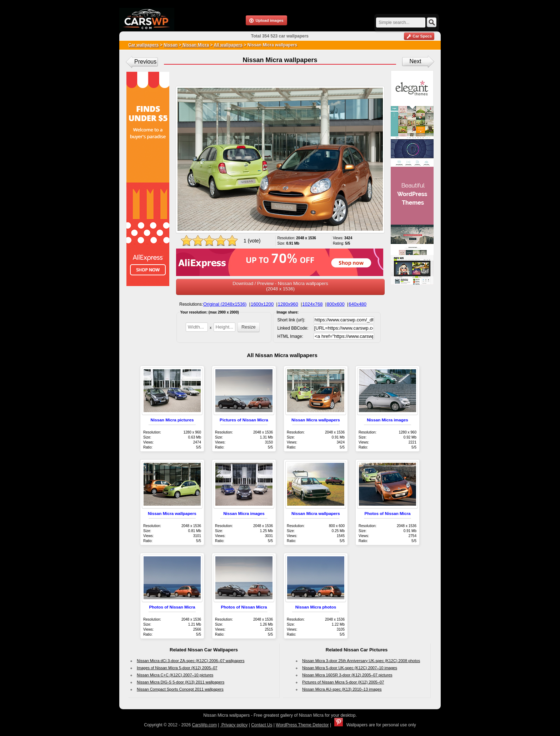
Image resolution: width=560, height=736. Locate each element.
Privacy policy (234, 725)
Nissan (171, 45)
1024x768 (312, 304)
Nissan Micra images (387, 420)
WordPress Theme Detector (302, 725)
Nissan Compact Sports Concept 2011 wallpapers (180, 689)
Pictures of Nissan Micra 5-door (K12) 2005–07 (343, 682)
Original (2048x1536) (225, 304)
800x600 (336, 304)
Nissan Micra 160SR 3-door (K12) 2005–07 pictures (347, 675)
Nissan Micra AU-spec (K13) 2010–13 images (342, 689)
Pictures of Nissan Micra (244, 420)
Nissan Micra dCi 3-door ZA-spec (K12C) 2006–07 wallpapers (191, 661)
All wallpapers (228, 45)
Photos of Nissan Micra (387, 513)
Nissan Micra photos (316, 607)
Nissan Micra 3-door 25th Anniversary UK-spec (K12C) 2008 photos (361, 661)
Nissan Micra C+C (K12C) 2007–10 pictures (175, 675)
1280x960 (288, 304)
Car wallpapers (143, 45)
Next (416, 61)
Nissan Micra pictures (172, 420)
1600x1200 (262, 304)
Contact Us (262, 725)
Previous (145, 62)
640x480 (357, 304)
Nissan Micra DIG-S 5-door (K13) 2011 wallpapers (181, 682)
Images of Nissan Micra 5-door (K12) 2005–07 (177, 668)
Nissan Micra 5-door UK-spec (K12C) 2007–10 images (350, 668)
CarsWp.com (204, 725)
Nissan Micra (195, 45)
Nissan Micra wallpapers (316, 420)
